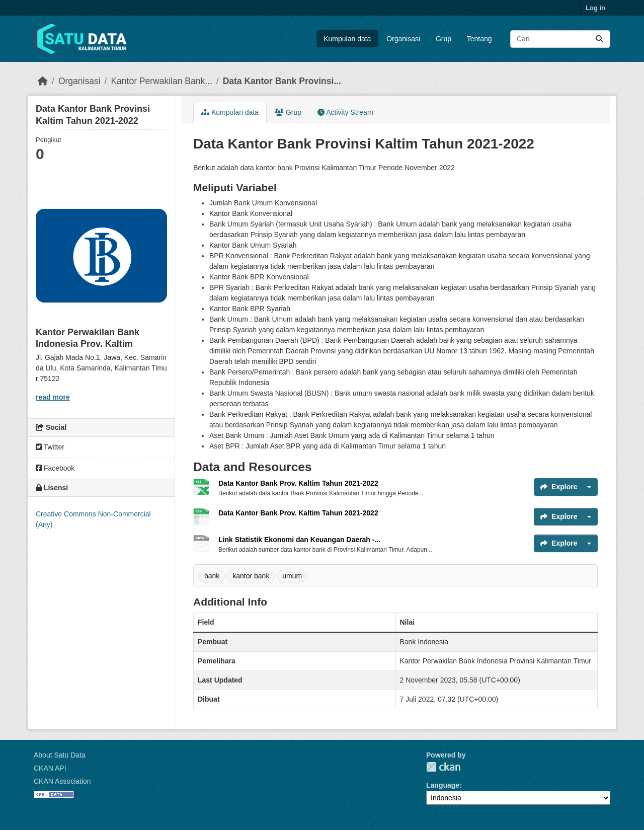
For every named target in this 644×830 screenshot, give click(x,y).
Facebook (55, 468)
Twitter (50, 447)
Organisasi (403, 39)
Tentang (479, 39)
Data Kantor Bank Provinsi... (282, 81)
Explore (559, 487)
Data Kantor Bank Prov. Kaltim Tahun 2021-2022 (298, 483)
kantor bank (251, 576)
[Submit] (599, 39)
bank (212, 576)
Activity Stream (345, 112)
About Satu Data (60, 755)
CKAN (443, 767)
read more (53, 397)
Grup (444, 39)
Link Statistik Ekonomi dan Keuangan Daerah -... (299, 540)
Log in (595, 8)
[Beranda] (43, 81)
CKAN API (50, 768)
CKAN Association (62, 781)
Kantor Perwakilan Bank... (161, 81)
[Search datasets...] (560, 39)
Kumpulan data (347, 39)
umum (292, 576)
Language (443, 785)
